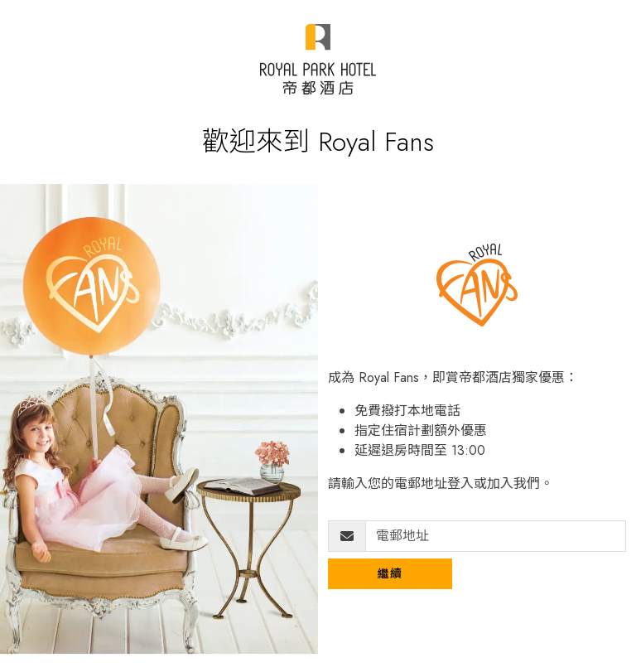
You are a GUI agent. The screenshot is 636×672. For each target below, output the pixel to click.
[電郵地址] (496, 536)
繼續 (390, 573)
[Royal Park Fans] (318, 59)
